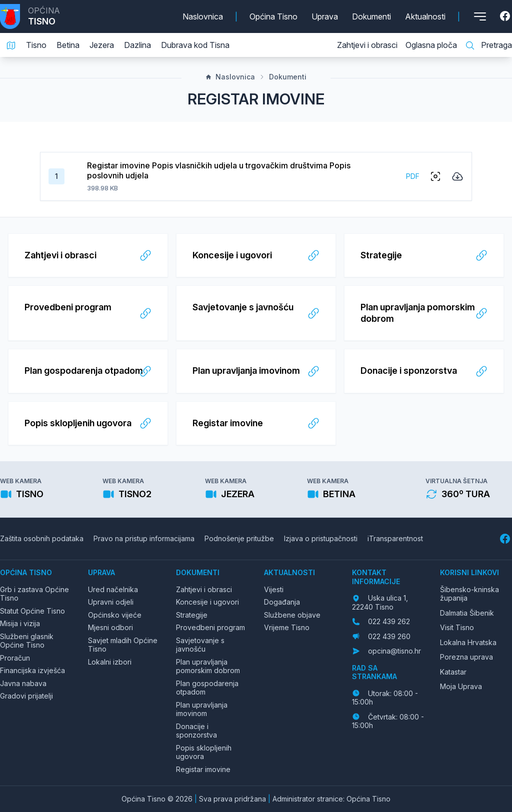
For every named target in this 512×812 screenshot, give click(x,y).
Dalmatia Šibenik (467, 613)
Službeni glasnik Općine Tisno (27, 641)
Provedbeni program (210, 627)
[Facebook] (506, 16)
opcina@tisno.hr (394, 651)
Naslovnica (203, 16)
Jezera (102, 45)
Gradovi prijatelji (26, 696)
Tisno (36, 45)
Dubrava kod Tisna (195, 45)
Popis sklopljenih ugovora (204, 752)
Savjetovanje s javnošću (200, 645)
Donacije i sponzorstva (196, 731)
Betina (68, 45)
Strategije (192, 615)
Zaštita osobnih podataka (42, 538)
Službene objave (292, 615)
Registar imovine (203, 769)
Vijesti (274, 589)
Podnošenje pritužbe (239, 538)
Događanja (282, 602)
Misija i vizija (20, 623)
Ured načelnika (113, 589)
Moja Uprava (461, 686)
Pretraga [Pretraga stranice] (488, 45)
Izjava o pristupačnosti (321, 538)
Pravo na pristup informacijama (144, 538)
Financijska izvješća (32, 670)
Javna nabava (23, 683)
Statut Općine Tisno (32, 611)
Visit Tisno (457, 627)
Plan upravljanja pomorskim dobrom (208, 666)
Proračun (15, 658)
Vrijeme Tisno (287, 627)
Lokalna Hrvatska (468, 642)
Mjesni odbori (110, 627)
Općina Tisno (273, 16)
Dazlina (137, 45)
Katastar (453, 672)
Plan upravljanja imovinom (202, 709)
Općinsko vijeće (115, 615)
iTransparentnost (395, 538)
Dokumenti (371, 16)
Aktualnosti (425, 16)
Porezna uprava (466, 657)
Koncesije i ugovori (207, 602)
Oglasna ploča (431, 45)
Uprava (325, 16)
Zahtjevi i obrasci (367, 45)
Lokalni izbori (110, 662)
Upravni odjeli (111, 602)
